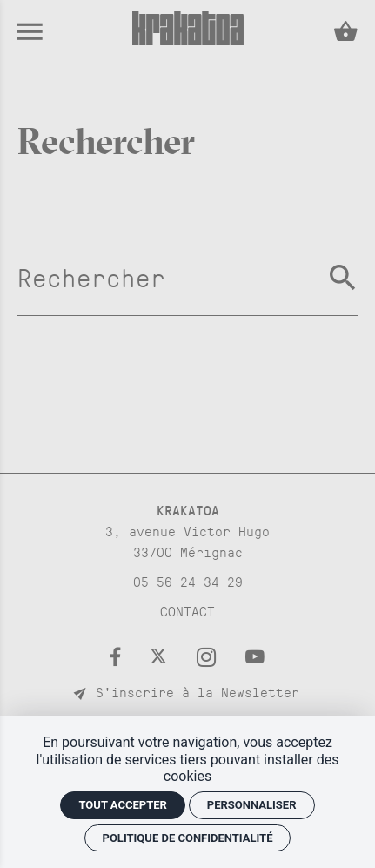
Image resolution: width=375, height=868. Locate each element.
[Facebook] (121, 656)
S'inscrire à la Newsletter (187, 692)
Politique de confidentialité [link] (188, 838)
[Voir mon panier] (337, 31)
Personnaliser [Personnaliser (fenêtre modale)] (252, 805)
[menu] (30, 31)
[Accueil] (188, 40)
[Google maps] (187, 531)
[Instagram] (212, 656)
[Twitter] (165, 656)
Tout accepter (122, 805)
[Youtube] (255, 656)
